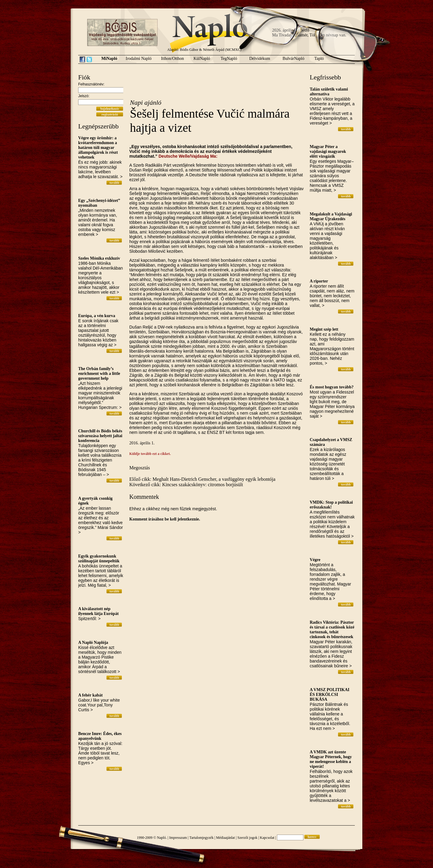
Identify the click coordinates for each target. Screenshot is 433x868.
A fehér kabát (90, 695)
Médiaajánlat (226, 838)
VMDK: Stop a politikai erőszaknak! (331, 505)
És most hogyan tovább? (332, 387)
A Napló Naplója (93, 643)
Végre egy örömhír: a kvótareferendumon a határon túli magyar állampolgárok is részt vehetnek (98, 148)
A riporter (319, 281)
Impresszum (178, 838)
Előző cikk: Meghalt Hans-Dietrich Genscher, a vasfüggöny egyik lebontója (202, 479)
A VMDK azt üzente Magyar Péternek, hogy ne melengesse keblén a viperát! (331, 759)
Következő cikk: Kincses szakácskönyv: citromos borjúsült (186, 485)
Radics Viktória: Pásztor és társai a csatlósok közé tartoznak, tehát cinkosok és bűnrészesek (332, 630)
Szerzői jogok (247, 838)
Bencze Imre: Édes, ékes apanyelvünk (100, 736)
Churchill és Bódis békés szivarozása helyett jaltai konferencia (100, 436)
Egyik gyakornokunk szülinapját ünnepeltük (99, 559)
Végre (315, 560)
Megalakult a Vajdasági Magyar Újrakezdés (331, 216)
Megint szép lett (324, 329)
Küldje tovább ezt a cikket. (150, 454)
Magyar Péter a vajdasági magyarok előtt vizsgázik (328, 151)
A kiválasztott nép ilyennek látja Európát (98, 611)
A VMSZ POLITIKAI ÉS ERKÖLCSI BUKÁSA (330, 695)
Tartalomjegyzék (201, 838)
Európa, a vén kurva (97, 316)
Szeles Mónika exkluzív (99, 258)
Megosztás (140, 468)
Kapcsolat (267, 838)
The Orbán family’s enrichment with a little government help (99, 374)
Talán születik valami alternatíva (329, 92)
